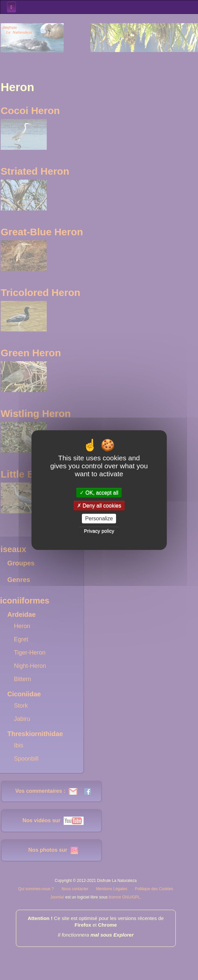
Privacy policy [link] (99, 531)
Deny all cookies (99, 506)
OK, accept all (99, 493)
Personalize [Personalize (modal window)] (99, 519)
